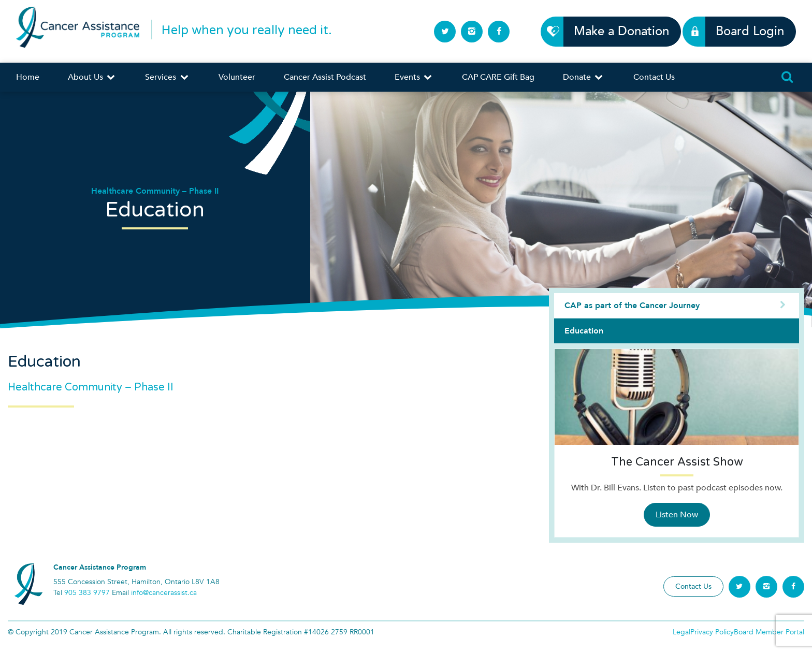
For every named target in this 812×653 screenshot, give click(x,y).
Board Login (744, 31)
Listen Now (677, 515)
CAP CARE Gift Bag (498, 77)
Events (414, 77)
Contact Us (654, 77)
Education (584, 331)
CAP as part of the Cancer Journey (677, 306)
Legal (682, 632)
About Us (92, 77)
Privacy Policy (712, 632)
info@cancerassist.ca (164, 593)
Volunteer (237, 77)
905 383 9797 (87, 593)
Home (28, 77)
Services (167, 77)
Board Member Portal (769, 632)
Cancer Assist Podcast (325, 77)
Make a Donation (615, 31)
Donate (584, 77)
